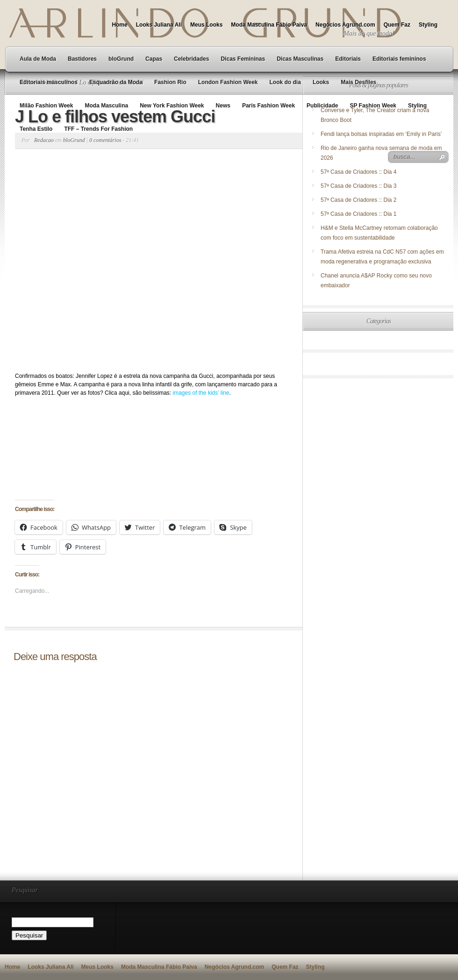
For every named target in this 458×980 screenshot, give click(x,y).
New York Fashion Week (172, 106)
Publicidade (322, 106)
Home (119, 25)
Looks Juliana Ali (159, 25)
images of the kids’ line (201, 393)
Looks (321, 82)
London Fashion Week (228, 82)
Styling (428, 25)
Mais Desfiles (358, 82)
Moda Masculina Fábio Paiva (269, 25)
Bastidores (82, 59)
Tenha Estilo (36, 129)
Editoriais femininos (399, 59)
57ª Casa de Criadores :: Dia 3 (359, 186)
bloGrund (121, 59)
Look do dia (285, 82)
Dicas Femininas (243, 59)
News (223, 106)
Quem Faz (397, 25)
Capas (154, 59)
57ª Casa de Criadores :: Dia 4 (359, 172)
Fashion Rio (170, 82)
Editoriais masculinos (49, 82)
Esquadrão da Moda (116, 82)
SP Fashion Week (373, 106)
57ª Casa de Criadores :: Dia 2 (359, 200)
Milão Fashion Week (46, 106)
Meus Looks (206, 25)
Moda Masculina (106, 106)
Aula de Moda (38, 59)
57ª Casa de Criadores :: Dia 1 (359, 214)
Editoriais (348, 59)
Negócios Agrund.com (345, 25)
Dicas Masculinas (300, 59)
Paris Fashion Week (268, 106)
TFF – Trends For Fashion (98, 129)
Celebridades (191, 59)
